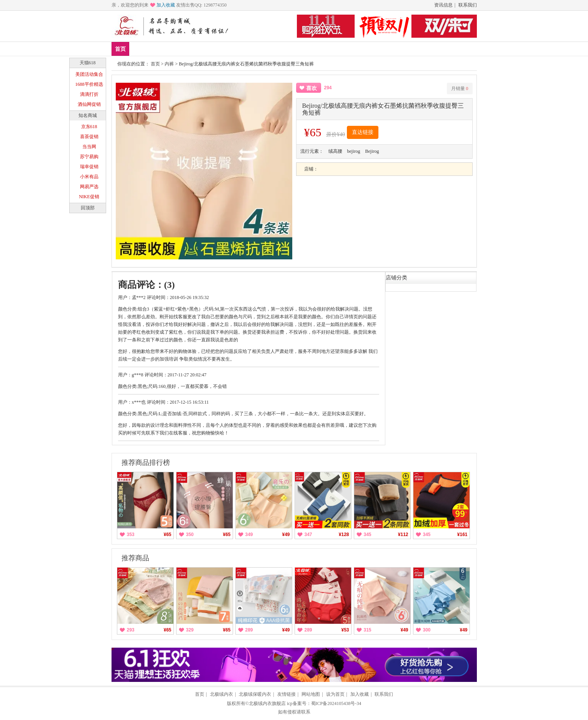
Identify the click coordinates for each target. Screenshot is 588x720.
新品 (140, 49)
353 (131, 535)
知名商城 (88, 115)
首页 (120, 49)
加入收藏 (166, 5)
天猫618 (88, 63)
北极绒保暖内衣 (255, 694)
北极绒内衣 (222, 694)
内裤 (169, 64)
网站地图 (311, 694)
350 (190, 535)
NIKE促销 (89, 197)
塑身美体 (225, 49)
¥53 (345, 630)
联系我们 (468, 5)
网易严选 (89, 187)
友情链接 (287, 694)
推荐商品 (135, 558)
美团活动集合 (89, 74)
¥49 (286, 535)
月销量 (460, 89)
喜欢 (311, 88)
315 (368, 630)
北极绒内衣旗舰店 (267, 703)
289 (249, 630)
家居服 (255, 49)
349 (249, 535)
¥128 (344, 535)
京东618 (89, 127)
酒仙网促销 (89, 104)
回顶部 (88, 208)
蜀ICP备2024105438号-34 (336, 703)
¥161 (462, 535)
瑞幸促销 (89, 167)
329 (190, 630)
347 (308, 535)
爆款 (163, 49)
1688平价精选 (89, 84)
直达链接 (363, 132)
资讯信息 (443, 5)
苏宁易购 (89, 157)
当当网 (89, 147)
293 (131, 630)
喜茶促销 (89, 137)
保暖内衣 (191, 49)
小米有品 (89, 177)
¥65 (167, 535)
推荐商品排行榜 (146, 463)
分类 (281, 49)
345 (368, 535)
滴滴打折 (89, 94)
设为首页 (335, 694)
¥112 (403, 535)
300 (427, 630)
